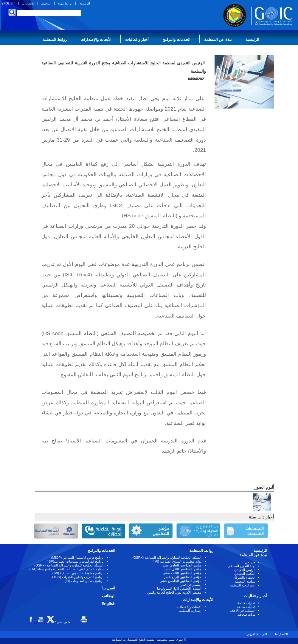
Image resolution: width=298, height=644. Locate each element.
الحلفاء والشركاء (244, 578)
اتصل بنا (109, 588)
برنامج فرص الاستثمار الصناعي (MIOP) (77, 558)
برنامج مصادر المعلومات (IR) (84, 581)
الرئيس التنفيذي (245, 570)
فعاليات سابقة (246, 607)
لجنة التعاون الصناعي (242, 566)
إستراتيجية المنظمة (243, 585)
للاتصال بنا (28, 3)
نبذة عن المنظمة (218, 40)
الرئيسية (85, 3)
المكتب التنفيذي (245, 574)
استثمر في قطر (191, 585)
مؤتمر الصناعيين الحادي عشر (182, 565)
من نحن (250, 562)
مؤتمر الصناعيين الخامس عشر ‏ (180, 581)
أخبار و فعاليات (137, 40)
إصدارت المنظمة (190, 611)
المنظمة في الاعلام (243, 611)
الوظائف (109, 596)
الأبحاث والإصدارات (96, 40)
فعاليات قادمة (246, 603)
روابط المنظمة (55, 40)
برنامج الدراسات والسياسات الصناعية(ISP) (75, 561)
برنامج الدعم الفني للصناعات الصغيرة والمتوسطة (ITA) (67, 569)
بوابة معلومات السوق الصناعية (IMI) (177, 561)
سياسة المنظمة (245, 581)
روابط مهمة (65, 3)
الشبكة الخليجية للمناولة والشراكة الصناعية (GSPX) (167, 558)
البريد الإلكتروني (257, 634)
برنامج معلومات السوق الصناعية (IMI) (78, 573)
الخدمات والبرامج (176, 40)
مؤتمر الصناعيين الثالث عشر (182, 573)
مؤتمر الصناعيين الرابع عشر (183, 577)
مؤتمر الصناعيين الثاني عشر (183, 569)
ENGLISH (8, 3)
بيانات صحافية (246, 614)
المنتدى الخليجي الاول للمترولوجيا (179, 589)
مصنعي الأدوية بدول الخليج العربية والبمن (174, 592)
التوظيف (46, 3)
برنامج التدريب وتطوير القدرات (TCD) (78, 577)
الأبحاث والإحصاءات (188, 607)
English (109, 604)
